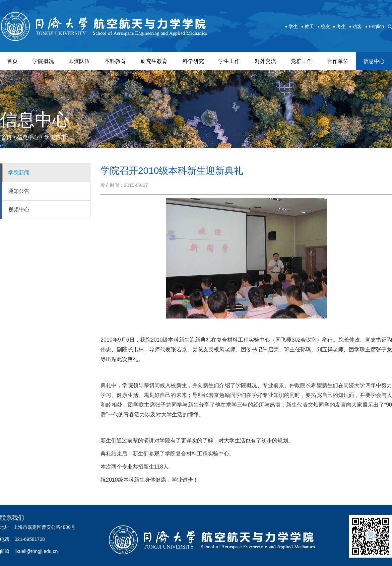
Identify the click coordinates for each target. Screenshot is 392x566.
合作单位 (338, 61)
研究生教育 (154, 61)
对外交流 (265, 61)
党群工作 (302, 61)
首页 (12, 61)
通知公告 (19, 191)
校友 (325, 26)
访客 (357, 26)
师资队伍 (79, 61)
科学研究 (193, 61)
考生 (341, 26)
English (376, 26)
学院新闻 (55, 137)
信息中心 (374, 61)
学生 (293, 26)
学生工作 (229, 61)
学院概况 (43, 61)
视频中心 (19, 209)
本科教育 (115, 61)
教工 (309, 26)
